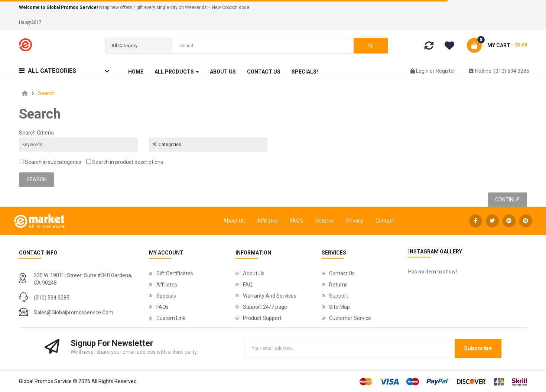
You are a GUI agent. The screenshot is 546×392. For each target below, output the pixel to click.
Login (423, 71)
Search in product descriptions (125, 162)
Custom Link (171, 318)
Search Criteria (36, 133)
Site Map (339, 307)
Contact (385, 221)
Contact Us (342, 273)
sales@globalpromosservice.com (74, 312)
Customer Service (350, 318)
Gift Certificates (175, 273)
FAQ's (297, 221)
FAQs (162, 307)
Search (46, 93)
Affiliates (267, 221)
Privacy (355, 221)
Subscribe (478, 348)
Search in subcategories (50, 162)
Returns (325, 221)
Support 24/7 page (265, 307)
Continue (507, 200)
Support (339, 296)
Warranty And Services (270, 296)
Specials (166, 296)
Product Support (262, 318)
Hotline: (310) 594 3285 (499, 71)
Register (446, 71)
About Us (234, 221)
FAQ (248, 285)
